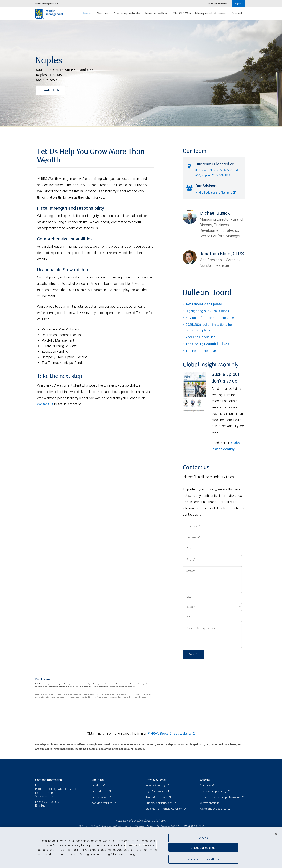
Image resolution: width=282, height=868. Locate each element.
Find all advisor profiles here (216, 193)
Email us (40, 806)
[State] (212, 607)
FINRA (186, 826)
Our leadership (100, 791)
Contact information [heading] (49, 780)
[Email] (212, 549)
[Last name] (212, 538)
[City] (212, 597)
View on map (43, 797)
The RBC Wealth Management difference (200, 13)
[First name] (212, 526)
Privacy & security (156, 785)
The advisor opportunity (214, 791)
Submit (193, 654)
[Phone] (212, 560)
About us (102, 13)
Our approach (100, 797)
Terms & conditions (157, 797)
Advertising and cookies (213, 809)
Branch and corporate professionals (220, 797)
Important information (218, 3)
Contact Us (51, 91)
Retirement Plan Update (204, 304)
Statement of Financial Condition (164, 809)
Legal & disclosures (156, 791)
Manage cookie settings (203, 859)
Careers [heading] (205, 780)
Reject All (203, 838)
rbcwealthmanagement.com (47, 3)
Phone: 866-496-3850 (48, 802)
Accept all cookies (203, 848)
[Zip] (212, 617)
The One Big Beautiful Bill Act (207, 344)
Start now (206, 785)
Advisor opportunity (127, 13)
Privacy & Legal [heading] (156, 780)
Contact (237, 13)
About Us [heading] (97, 780)
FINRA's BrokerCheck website (170, 733)
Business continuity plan (159, 803)
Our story (97, 785)
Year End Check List (200, 337)
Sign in (239, 3)
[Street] (212, 578)
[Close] (276, 834)
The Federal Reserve (201, 351)
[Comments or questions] (212, 636)
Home (87, 13)
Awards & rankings (102, 803)
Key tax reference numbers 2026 (210, 318)
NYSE (174, 826)
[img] (141, 73)
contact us (45, 404)
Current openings (210, 803)
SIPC (198, 826)
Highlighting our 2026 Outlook (207, 311)
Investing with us (156, 13)
